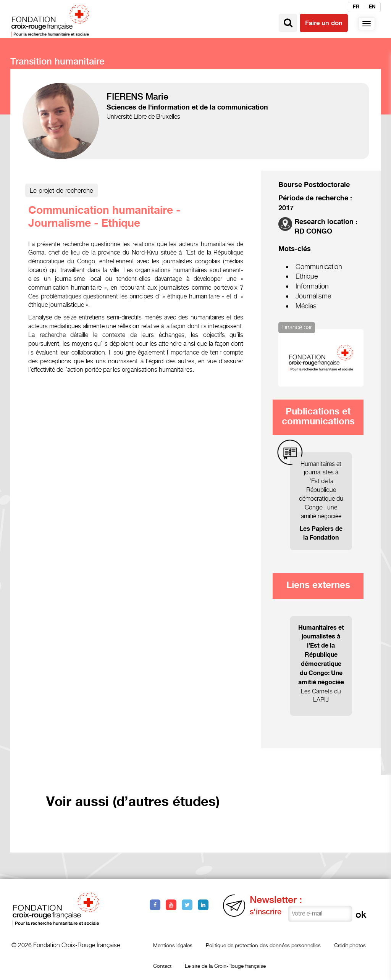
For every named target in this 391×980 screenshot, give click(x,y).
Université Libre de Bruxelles (143, 117)
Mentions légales (173, 945)
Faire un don (324, 23)
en (372, 7)
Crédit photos (350, 945)
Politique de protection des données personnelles (263, 945)
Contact (162, 966)
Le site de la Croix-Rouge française (225, 966)
